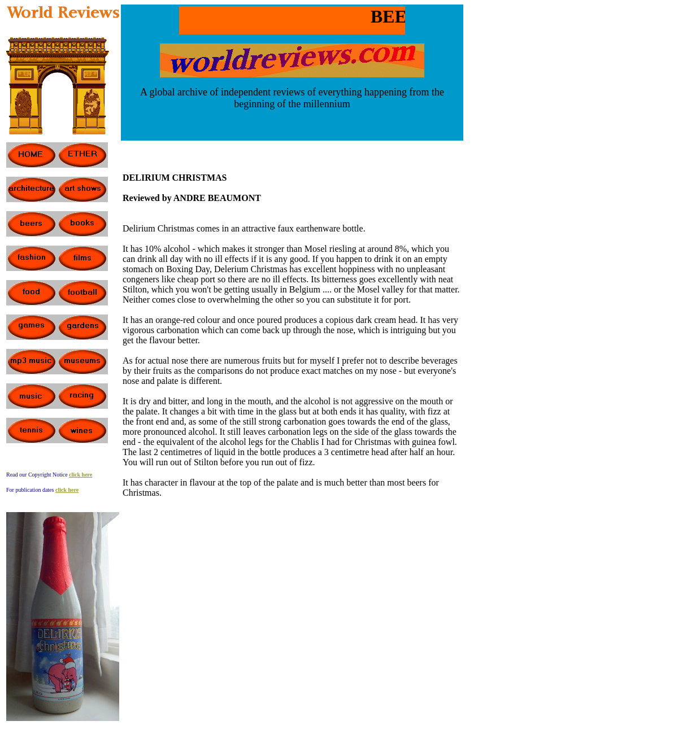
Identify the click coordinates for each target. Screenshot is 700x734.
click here (67, 490)
